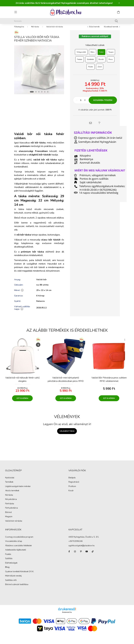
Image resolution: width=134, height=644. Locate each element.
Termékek (9, 485)
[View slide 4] (42, 95)
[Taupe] (111, 55)
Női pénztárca (11, 502)
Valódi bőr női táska (55, 30)
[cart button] (118, 12)
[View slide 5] (45, 95)
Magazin (9, 520)
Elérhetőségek (11, 566)
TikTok (93, 554)
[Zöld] (100, 70)
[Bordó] (101, 62)
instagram (75, 554)
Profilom (72, 489)
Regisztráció (74, 485)
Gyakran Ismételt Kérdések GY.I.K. (20, 575)
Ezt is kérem (22, 401)
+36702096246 (76, 544)
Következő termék (111, 30)
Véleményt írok (67, 434)
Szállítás (9, 562)
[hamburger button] (16, 12)
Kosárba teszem (103, 103)
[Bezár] (119, 3)
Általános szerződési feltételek (18, 549)
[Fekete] (80, 62)
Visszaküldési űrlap (14, 544)
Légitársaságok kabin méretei (18, 489)
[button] (91, 126)
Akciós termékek (12, 494)
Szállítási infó (11, 583)
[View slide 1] (32, 95)
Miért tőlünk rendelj (13, 579)
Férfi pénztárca (11, 511)
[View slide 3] (39, 95)
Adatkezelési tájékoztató (16, 553)
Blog (7, 570)
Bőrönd (8, 515)
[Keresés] (67, 21)
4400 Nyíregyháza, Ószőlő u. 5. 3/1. (84, 540)
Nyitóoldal (10, 481)
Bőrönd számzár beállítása (17, 588)
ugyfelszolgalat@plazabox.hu (82, 549)
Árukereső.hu (67, 615)
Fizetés (8, 557)
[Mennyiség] (81, 103)
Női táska (35, 30)
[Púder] (91, 70)
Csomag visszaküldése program (19, 540)
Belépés (72, 481)
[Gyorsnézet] (38, 353)
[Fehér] (101, 55)
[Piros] (111, 62)
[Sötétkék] (90, 62)
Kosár (71, 494)
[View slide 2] (36, 95)
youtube (87, 554)
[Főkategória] (19, 30)
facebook (69, 554)
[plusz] (85, 103)
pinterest (81, 554)
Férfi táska (10, 507)
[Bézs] (93, 55)
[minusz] (77, 103)
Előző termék (94, 30)
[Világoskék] (81, 55)
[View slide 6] (48, 95)
